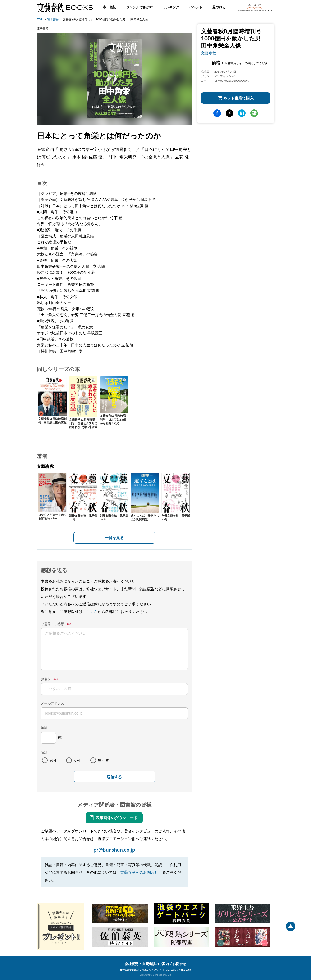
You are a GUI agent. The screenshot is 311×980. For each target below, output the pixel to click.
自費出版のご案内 (155, 964)
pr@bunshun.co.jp (114, 850)
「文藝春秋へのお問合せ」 (139, 872)
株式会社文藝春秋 (129, 970)
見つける (219, 7)
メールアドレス (52, 703)
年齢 (44, 728)
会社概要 (132, 964)
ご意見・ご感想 (52, 624)
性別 (44, 752)
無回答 (103, 760)
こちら (92, 611)
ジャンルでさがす (139, 7)
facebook (217, 113)
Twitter (229, 113)
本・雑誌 (110, 7)
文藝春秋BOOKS (65, 7)
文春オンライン (150, 970)
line (254, 113)
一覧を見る (114, 538)
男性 (53, 760)
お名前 (46, 679)
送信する (114, 777)
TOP (40, 19)
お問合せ (179, 964)
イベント (196, 7)
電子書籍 (53, 19)
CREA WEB (185, 970)
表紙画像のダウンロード (117, 818)
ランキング (171, 7)
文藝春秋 (209, 53)
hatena (242, 113)
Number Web (169, 970)
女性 (77, 760)
